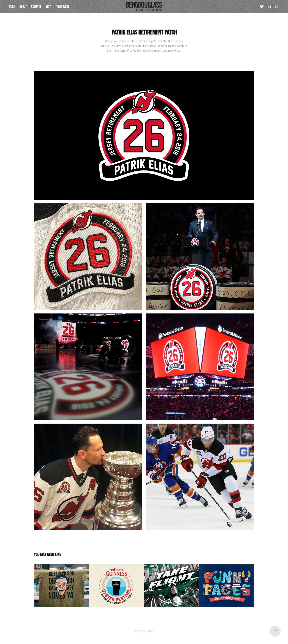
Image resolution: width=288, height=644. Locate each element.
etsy (48, 6)
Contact (36, 6)
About (23, 6)
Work (12, 6)
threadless (62, 6)
